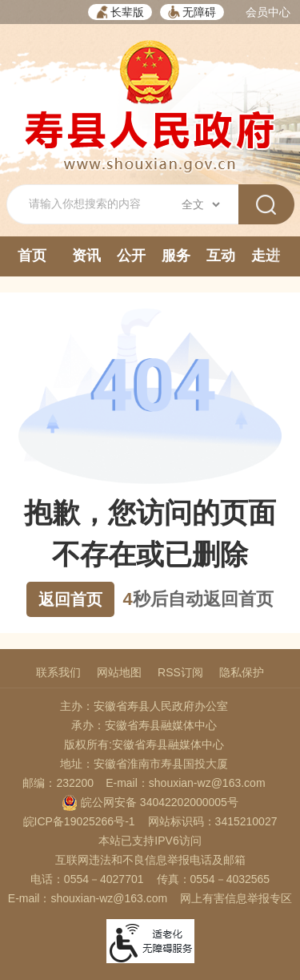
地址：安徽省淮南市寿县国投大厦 (144, 764)
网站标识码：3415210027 (213, 821)
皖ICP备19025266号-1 (79, 821)
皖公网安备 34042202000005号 (150, 802)
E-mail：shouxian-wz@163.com (185, 783)
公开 (131, 256)
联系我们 (58, 672)
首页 (32, 256)
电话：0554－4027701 (87, 879)
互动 (221, 256)
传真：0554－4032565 (214, 879)
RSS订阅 (180, 672)
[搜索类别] (200, 204)
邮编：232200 (58, 783)
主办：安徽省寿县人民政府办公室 (144, 706)
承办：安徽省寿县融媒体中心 (144, 725)
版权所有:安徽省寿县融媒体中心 (144, 744)
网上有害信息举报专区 (236, 898)
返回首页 (70, 599)
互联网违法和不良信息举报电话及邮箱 (150, 860)
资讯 (86, 256)
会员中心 (268, 12)
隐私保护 (242, 672)
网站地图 (119, 672)
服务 (176, 256)
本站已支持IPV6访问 (150, 841)
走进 (266, 256)
